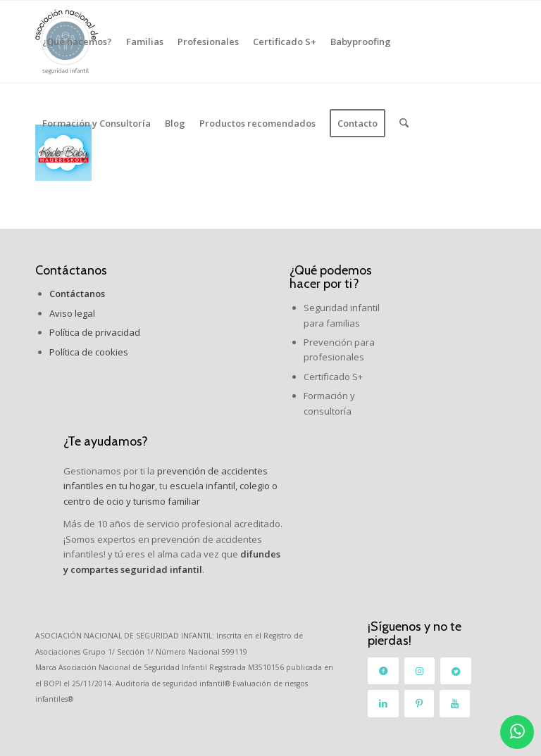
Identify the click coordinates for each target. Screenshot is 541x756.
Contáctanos (71, 270)
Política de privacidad (95, 332)
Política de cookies (89, 352)
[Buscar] (404, 123)
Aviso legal (72, 313)
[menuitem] (77, 42)
